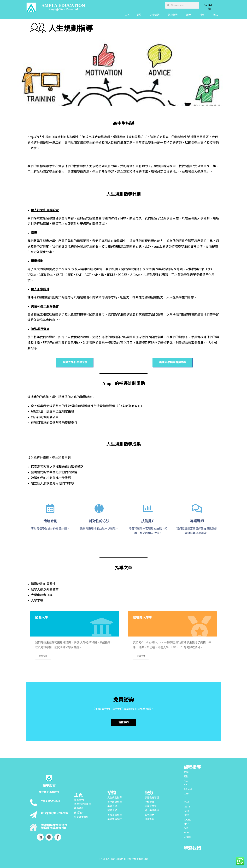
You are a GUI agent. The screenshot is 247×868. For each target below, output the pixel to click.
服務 (190, 15)
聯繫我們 (192, 848)
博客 (203, 15)
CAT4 (187, 794)
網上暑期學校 (152, 810)
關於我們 (79, 800)
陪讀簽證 (149, 819)
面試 (186, 772)
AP (185, 785)
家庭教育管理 (152, 798)
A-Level (188, 789)
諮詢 (112, 793)
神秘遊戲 (149, 802)
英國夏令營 (151, 806)
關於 (140, 15)
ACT (186, 781)
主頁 (127, 15)
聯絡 (215, 15)
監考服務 (149, 815)
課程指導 (174, 15)
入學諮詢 (156, 15)
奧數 (186, 777)
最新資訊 (79, 808)
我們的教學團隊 (83, 804)
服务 (149, 793)
